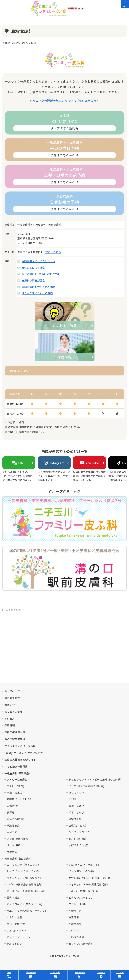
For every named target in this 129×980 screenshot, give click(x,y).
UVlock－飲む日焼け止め (83, 891)
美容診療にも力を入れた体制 (39, 287)
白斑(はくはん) (77, 825)
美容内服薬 (13, 897)
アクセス (9, 719)
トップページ (12, 691)
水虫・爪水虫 (15, 793)
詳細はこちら (53, 252)
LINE (19, 463)
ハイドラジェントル (18, 937)
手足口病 (12, 832)
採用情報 (10, 725)
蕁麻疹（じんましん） (20, 799)
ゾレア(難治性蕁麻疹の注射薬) (86, 786)
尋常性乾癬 (75, 819)
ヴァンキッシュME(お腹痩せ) (24, 878)
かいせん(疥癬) (16, 819)
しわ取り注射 (76, 937)
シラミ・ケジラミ (79, 832)
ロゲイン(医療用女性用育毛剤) (25, 884)
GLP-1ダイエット (17, 930)
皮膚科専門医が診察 (33, 280)
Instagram (54, 463)
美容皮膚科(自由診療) (17, 858)
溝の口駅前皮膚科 (15, 739)
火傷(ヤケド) (14, 806)
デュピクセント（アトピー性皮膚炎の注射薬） (96, 779)
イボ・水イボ (76, 812)
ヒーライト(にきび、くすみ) (23, 871)
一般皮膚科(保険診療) (17, 773)
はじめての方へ (13, 698)
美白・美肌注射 (16, 924)
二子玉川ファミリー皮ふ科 (20, 746)
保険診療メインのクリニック (39, 261)
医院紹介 (10, 705)
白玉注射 (74, 917)
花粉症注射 (75, 911)
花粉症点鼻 (75, 924)
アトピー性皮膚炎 (17, 779)
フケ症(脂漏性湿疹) (18, 839)
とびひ (73, 799)
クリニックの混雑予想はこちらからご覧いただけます (64, 101)
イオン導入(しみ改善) (81, 871)
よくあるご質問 (13, 712)
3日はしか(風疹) (78, 839)
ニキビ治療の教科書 (16, 766)
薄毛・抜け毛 (76, 806)
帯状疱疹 (12, 852)
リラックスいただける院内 (37, 293)
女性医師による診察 (33, 268)
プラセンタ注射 (78, 904)
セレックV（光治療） (81, 944)
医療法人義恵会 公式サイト (20, 760)
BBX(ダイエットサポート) (84, 865)
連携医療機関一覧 (15, 732)
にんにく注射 (15, 917)
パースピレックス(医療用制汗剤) (26, 891)
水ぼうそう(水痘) (79, 845)
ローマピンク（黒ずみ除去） (24, 865)
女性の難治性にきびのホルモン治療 (89, 878)
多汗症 (11, 812)
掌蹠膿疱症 (13, 825)
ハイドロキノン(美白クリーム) (25, 904)
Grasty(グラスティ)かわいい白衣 (24, 753)
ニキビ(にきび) (16, 786)
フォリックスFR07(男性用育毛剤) (88, 884)
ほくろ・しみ (76, 793)
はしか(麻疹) (14, 845)
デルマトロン (15, 944)
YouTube (90, 463)
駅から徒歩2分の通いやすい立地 (41, 274)
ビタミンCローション (81, 897)
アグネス (74, 930)
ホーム (5, 610)
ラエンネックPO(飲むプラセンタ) (26, 911)
